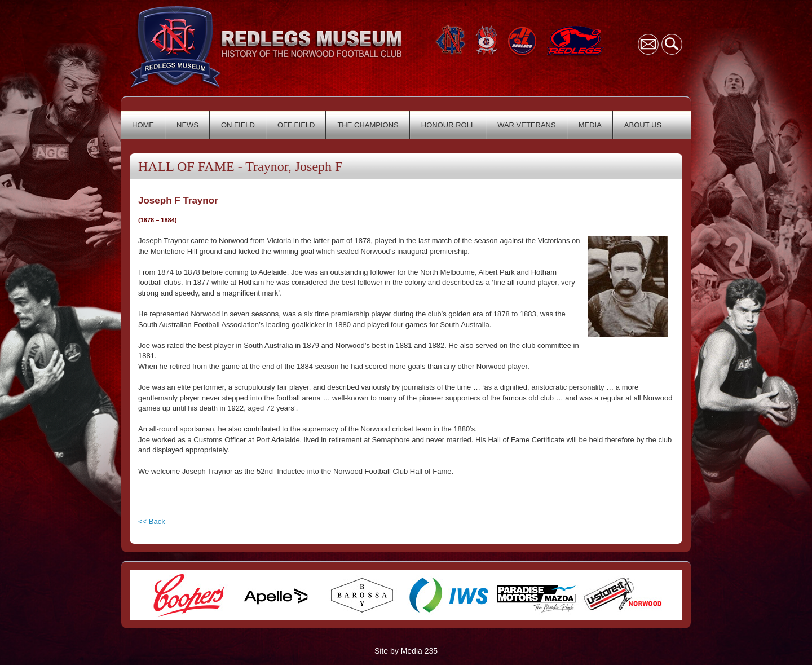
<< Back (152, 521)
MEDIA (590, 125)
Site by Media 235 (406, 651)
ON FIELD (238, 125)
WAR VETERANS (527, 125)
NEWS (187, 125)
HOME (143, 125)
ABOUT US (643, 125)
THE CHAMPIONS (368, 125)
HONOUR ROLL (448, 125)
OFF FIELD (296, 125)
